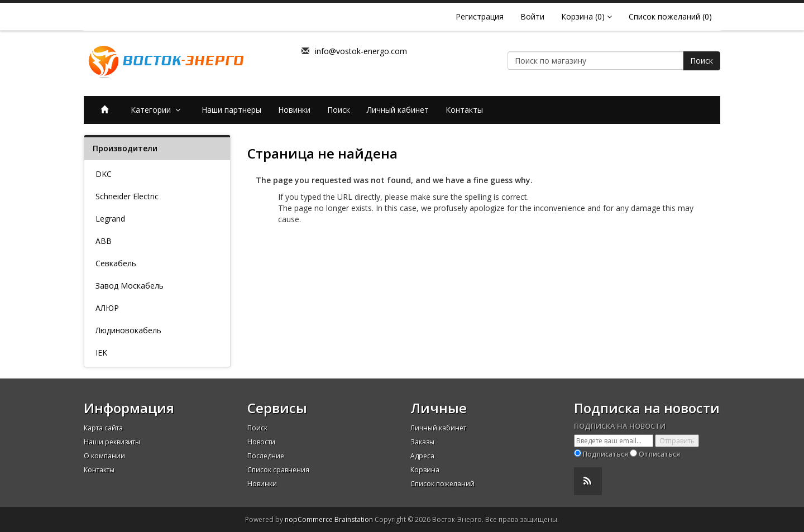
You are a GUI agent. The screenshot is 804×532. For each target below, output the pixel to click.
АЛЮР (107, 308)
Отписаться (659, 454)
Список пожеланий (442, 484)
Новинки (294, 110)
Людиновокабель (128, 330)
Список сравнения (278, 470)
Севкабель (116, 263)
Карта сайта (103, 428)
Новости (261, 442)
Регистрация (480, 16)
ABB (104, 241)
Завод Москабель (130, 286)
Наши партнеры (231, 110)
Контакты (464, 110)
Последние (266, 456)
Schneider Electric (127, 196)
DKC (104, 174)
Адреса (422, 456)
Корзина (425, 470)
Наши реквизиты (112, 442)
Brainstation (355, 519)
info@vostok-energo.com (361, 51)
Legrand (110, 219)
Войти (532, 16)
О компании (104, 456)
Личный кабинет (398, 110)
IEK (101, 353)
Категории (158, 110)
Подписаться (606, 454)
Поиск (702, 61)
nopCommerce (309, 519)
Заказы (422, 442)
